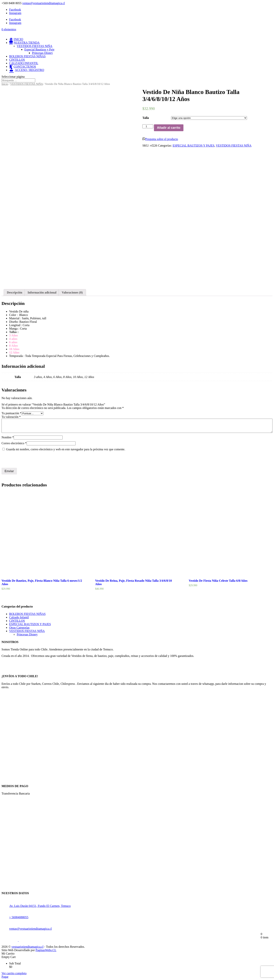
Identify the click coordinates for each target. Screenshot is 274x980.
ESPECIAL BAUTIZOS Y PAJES (193, 146)
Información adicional (42, 292)
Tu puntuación (11, 413)
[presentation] (28, 460)
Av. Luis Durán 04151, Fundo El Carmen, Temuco (40, 906)
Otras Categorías (19, 628)
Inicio (5, 84)
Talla (146, 118)
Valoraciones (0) (72, 292)
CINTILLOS (17, 60)
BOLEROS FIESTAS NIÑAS (27, 56)
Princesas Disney (42, 53)
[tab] (15, 293)
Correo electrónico (14, 443)
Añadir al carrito (169, 128)
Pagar (5, 977)
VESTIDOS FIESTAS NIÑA (35, 46)
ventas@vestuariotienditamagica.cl (27, 929)
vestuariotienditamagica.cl (27, 947)
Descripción (15, 292)
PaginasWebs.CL (46, 950)
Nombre (8, 437)
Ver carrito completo (14, 973)
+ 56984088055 (15, 917)
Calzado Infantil (19, 617)
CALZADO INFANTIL (24, 63)
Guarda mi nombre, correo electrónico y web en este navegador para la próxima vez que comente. (66, 449)
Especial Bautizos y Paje (39, 49)
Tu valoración (11, 417)
